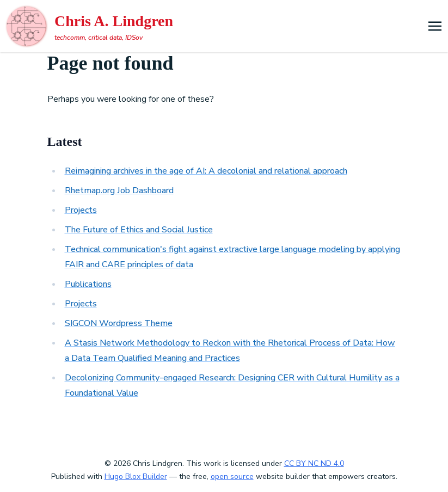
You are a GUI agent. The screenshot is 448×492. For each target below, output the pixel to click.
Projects (81, 210)
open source (232, 476)
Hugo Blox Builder (136, 476)
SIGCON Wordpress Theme (119, 323)
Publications (88, 284)
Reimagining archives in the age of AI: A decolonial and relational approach (206, 171)
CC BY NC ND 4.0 (314, 463)
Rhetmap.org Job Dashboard (119, 190)
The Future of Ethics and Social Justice (139, 230)
